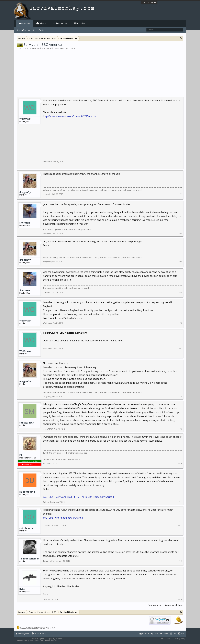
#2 (181, 194)
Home (164, 634)
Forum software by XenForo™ (36, 641)
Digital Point (57, 638)
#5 (181, 292)
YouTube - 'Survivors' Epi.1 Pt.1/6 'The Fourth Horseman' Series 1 (79, 497)
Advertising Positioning (41, 638)
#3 (181, 234)
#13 (180, 561)
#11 (180, 502)
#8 (181, 397)
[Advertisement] (100, 71)
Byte (22, 589)
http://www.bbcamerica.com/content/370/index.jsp (70, 116)
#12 (180, 525)
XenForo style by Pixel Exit (69, 641)
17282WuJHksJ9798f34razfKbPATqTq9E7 (37, 628)
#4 (181, 262)
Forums (26, 24)
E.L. (21, 455)
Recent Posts (38, 30)
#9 (181, 429)
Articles (81, 23)
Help (154, 634)
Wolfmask (59, 48)
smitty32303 (27, 423)
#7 (181, 348)
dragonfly (25, 192)
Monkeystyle (23, 634)
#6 (181, 323)
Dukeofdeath (27, 492)
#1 (181, 162)
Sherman (25, 223)
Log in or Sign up (149, 2)
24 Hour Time (39, 634)
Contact (144, 634)
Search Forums (23, 30)
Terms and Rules (167, 638)
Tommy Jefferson (29, 559)
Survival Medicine (37, 48)
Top (173, 634)
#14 (180, 599)
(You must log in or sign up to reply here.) (165, 605)
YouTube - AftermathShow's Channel (63, 518)
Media (43, 23)
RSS (181, 634)
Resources (62, 23)
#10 (180, 463)
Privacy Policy (180, 638)
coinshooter (26, 528)
